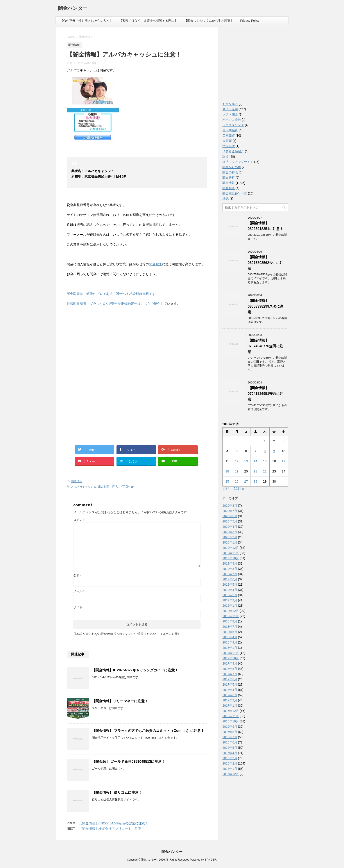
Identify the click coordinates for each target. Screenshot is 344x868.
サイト (78, 607)
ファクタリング (233, 125)
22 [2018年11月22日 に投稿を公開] (265, 471)
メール (79, 591)
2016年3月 (230, 758)
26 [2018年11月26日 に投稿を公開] (237, 481)
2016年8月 (230, 732)
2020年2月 (230, 537)
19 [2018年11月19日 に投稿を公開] (237, 471)
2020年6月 (230, 516)
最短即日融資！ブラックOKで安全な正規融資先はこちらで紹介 (114, 304)
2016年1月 (230, 769)
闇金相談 (229, 188)
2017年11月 (231, 653)
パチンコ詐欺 (232, 120)
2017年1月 (230, 706)
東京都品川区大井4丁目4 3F (116, 487)
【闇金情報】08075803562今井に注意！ (265, 263)
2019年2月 (230, 600)
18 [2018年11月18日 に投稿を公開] (227, 471)
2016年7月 (230, 737)
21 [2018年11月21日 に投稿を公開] (255, 471)
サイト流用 (230, 109)
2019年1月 (230, 606)
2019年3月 (230, 595)
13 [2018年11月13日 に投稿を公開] (246, 461)
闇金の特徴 (230, 172)
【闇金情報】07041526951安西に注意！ (265, 394)
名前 (77, 576)
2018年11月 (231, 616)
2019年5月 (230, 585)
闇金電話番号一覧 (235, 193)
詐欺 (226, 157)
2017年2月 (230, 700)
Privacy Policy (250, 21)
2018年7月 (230, 627)
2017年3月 (230, 695)
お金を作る (230, 104)
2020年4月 (230, 527)
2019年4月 (230, 590)
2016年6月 (230, 742)
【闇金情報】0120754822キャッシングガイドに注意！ (135, 670)
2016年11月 (231, 716)
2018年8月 (230, 621)
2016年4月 (230, 753)
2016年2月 (230, 763)
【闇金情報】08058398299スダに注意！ (265, 306)
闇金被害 (156, 264)
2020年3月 (230, 532)
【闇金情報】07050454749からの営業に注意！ (114, 823)
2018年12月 (231, 611)
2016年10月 (231, 721)
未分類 (227, 141)
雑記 (226, 199)
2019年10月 (231, 558)
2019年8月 (230, 569)
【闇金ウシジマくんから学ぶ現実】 (209, 21)
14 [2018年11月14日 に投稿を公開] (255, 461)
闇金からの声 (232, 167)
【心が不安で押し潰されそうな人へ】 (86, 21)
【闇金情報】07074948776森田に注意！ (265, 346)
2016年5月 (230, 748)
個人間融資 (230, 130)
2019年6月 (230, 579)
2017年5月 (230, 684)
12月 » (239, 489)
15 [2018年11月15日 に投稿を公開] (265, 461)
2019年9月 (230, 563)
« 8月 (227, 489)
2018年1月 (230, 648)
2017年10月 (231, 658)
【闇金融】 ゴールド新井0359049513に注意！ (128, 762)
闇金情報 (77, 481)
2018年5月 (230, 632)
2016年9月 (230, 727)
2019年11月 (231, 553)
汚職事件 (229, 146)
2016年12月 (231, 711)
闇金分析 (229, 178)
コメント (79, 520)
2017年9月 (230, 663)
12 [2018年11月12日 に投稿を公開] (237, 461)
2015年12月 (231, 774)
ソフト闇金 (230, 114)
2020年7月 (230, 511)
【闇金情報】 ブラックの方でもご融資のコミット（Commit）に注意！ (148, 731)
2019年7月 (230, 574)
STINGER (210, 860)
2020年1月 (230, 542)
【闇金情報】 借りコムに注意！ (117, 792)
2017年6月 (230, 679)
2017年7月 (230, 674)
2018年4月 (230, 637)
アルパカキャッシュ (83, 487)
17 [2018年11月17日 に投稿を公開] (284, 461)
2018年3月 (230, 642)
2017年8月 (230, 669)
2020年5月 (230, 521)
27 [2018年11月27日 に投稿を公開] (246, 481)
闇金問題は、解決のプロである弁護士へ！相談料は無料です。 (113, 294)
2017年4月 (230, 690)
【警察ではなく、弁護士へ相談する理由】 (148, 21)
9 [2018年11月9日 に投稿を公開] (274, 451)
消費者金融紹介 (233, 151)
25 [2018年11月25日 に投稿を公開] (227, 481)
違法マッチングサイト (238, 162)
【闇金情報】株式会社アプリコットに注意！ (112, 829)
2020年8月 (230, 506)
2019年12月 (231, 548)
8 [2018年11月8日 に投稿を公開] (265, 451)
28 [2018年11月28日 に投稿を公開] (255, 481)
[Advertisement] (100, 338)
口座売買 (229, 135)
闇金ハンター (73, 9)
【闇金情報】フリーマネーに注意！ (120, 701)
